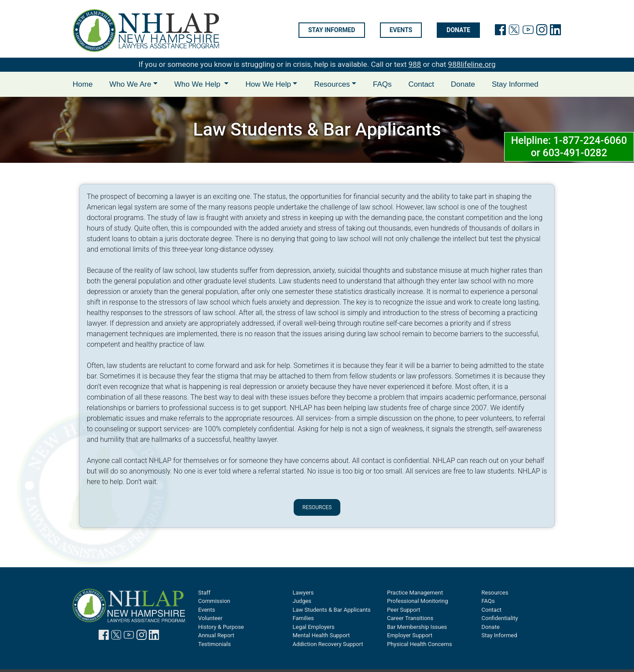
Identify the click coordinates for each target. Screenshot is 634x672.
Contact (421, 84)
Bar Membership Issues (417, 627)
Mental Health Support (321, 635)
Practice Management (415, 593)
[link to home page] (146, 30)
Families (304, 618)
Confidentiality (500, 618)
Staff (204, 593)
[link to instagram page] (542, 31)
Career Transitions (410, 618)
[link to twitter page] (514, 31)
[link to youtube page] (528, 31)
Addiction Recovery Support (328, 644)
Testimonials (214, 644)
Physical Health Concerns (420, 644)
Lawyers (303, 593)
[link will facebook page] (500, 31)
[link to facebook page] (104, 637)
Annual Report (216, 635)
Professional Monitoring (417, 601)
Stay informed (332, 30)
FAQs (382, 84)
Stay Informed (515, 84)
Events (401, 30)
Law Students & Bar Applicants (332, 610)
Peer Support (404, 610)
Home (83, 84)
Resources (317, 507)
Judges (302, 601)
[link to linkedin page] (555, 31)
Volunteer (210, 618)
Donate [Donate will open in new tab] (458, 30)
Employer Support (410, 635)
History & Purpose (221, 627)
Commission (214, 601)
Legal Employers (314, 627)
